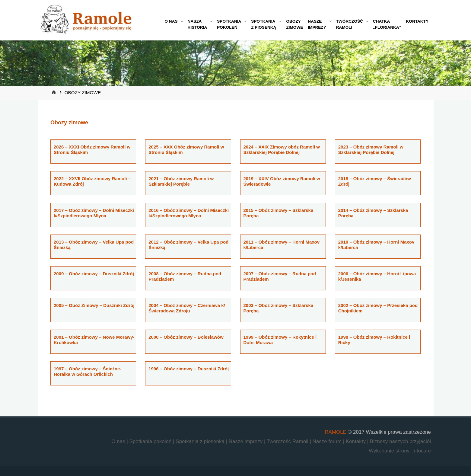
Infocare (422, 451)
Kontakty (356, 441)
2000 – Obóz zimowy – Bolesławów (186, 337)
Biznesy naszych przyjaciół (400, 441)
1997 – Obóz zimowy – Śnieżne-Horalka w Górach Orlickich (88, 371)
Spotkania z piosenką (201, 441)
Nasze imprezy (246, 441)
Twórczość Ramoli (288, 441)
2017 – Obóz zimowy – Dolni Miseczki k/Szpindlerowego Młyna (94, 213)
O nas (119, 441)
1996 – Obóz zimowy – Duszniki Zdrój (189, 369)
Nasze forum (328, 441)
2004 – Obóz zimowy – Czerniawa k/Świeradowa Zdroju (187, 308)
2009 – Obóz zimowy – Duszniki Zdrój (94, 274)
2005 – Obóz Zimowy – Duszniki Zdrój (94, 305)
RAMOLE (336, 432)
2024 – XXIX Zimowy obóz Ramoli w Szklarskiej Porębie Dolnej (282, 150)
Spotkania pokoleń (151, 441)
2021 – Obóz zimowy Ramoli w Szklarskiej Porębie (181, 181)
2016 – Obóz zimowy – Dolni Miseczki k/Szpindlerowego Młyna (189, 213)
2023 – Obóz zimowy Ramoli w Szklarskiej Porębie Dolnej (371, 150)
